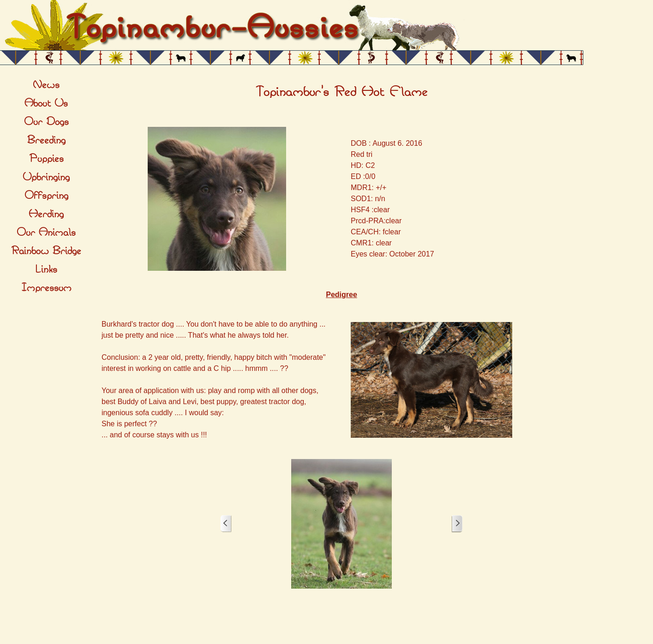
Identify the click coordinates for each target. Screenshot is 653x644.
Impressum (46, 288)
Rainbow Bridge (46, 251)
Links (46, 269)
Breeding (46, 140)
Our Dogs (46, 122)
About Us (46, 103)
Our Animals (46, 233)
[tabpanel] (341, 92)
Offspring (46, 196)
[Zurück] (226, 524)
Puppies (46, 159)
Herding (46, 214)
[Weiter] (457, 524)
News (46, 85)
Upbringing (46, 177)
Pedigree (341, 295)
